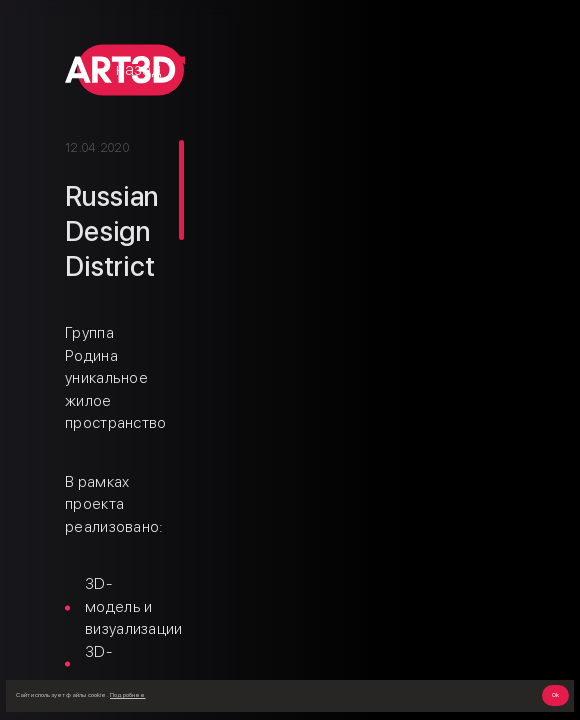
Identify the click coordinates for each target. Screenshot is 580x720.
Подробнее (128, 695)
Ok (555, 695)
